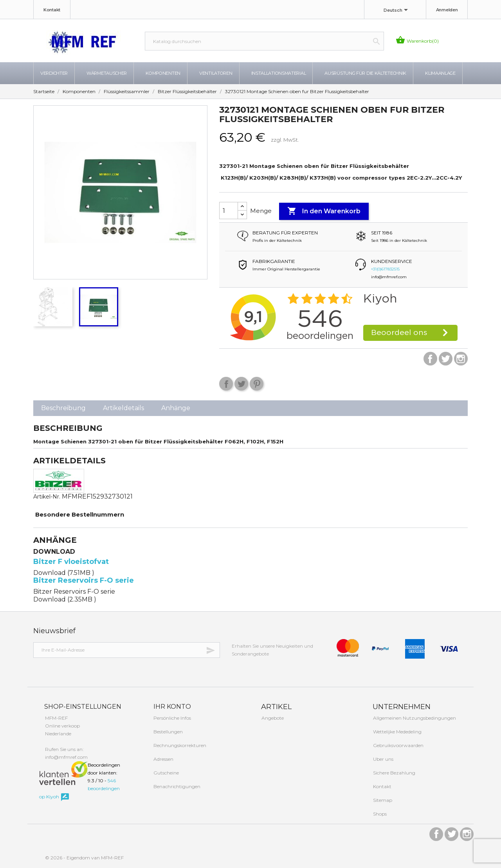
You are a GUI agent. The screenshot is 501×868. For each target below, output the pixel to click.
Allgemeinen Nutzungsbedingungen (414, 718)
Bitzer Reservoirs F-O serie (84, 580)
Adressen (163, 759)
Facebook (430, 359)
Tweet (241, 384)
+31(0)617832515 (385, 269)
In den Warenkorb (324, 211)
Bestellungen (168, 732)
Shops (379, 814)
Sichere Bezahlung (394, 773)
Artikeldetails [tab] (123, 408)
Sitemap (382, 800)
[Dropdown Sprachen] (397, 11)
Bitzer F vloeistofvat (71, 562)
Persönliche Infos (172, 718)
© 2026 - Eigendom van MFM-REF (84, 858)
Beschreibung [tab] (63, 408)
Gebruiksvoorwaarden (398, 745)
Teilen (226, 384)
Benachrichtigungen (176, 786)
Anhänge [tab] (176, 408)
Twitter (446, 359)
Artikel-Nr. (47, 497)
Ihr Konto (171, 707)
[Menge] (229, 211)
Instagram (461, 359)
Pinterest (257, 384)
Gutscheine (166, 773)
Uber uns (383, 759)
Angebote (272, 718)
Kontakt (52, 10)
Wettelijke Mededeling (397, 732)
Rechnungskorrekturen (179, 745)
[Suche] (264, 41)
